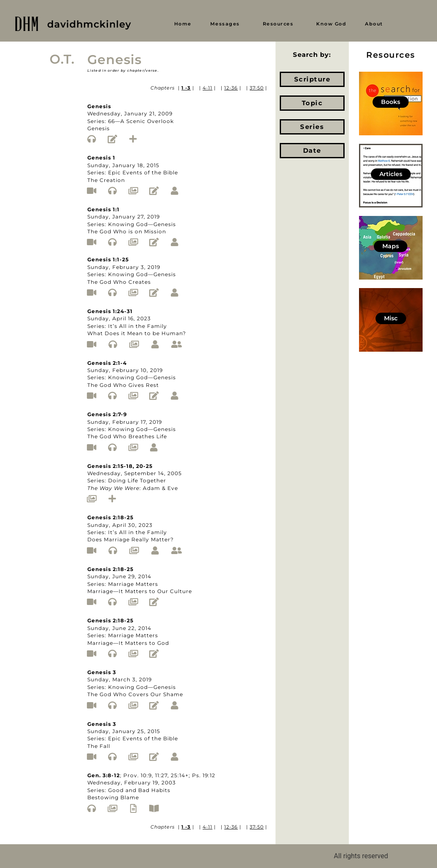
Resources (278, 24)
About (374, 24)
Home (183, 24)
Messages (225, 24)
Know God (331, 24)
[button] (227, 24)
